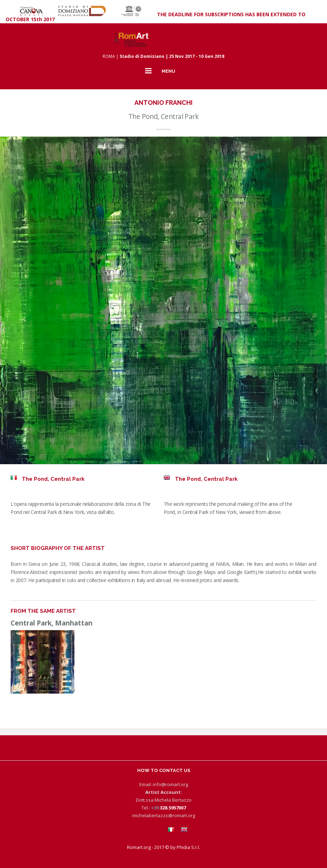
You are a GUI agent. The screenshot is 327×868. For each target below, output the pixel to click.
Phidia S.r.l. (188, 847)
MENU (168, 71)
